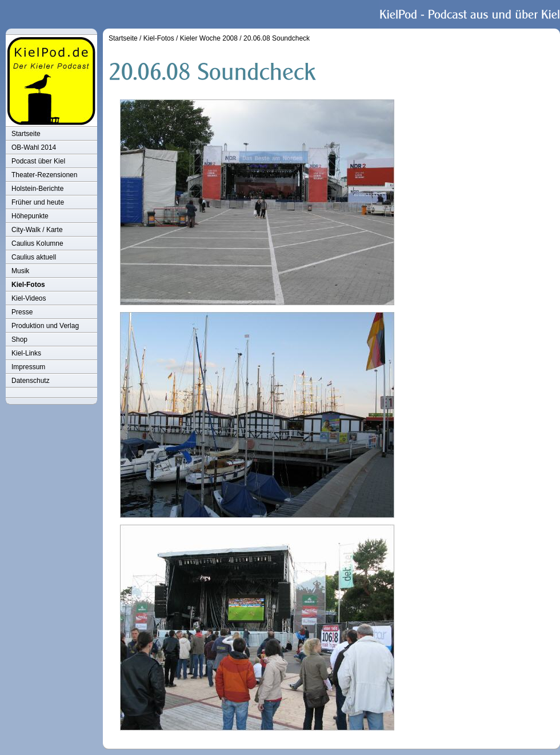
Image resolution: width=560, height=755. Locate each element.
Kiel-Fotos (28, 285)
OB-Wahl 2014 (34, 147)
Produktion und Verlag (45, 326)
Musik (20, 271)
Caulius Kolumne (37, 243)
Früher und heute (38, 202)
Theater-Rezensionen (44, 175)
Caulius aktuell (34, 257)
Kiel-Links (26, 353)
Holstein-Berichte (37, 189)
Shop (19, 339)
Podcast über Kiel (38, 161)
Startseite (26, 134)
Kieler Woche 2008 (209, 38)
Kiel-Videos (29, 298)
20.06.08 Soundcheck (277, 38)
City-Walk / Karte (37, 230)
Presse (22, 312)
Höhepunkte (30, 216)
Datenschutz (31, 381)
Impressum (28, 367)
